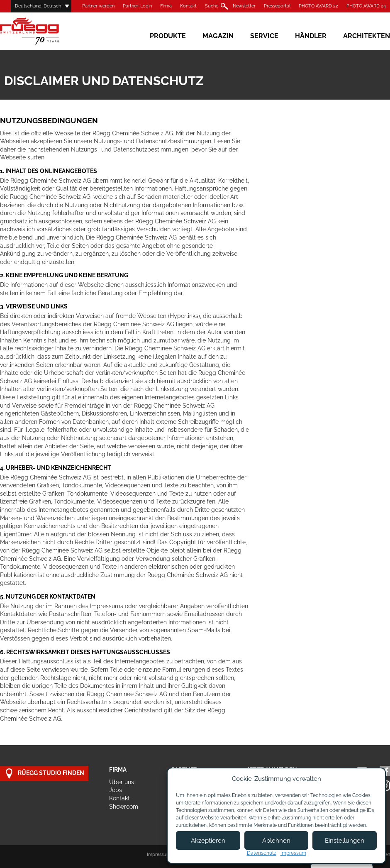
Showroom (124, 807)
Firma (166, 6)
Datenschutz (262, 853)
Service (264, 36)
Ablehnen (276, 841)
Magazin (218, 36)
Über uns (122, 782)
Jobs (116, 790)
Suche (212, 6)
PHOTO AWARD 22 (318, 6)
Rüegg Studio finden (44, 774)
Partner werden (98, 6)
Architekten (367, 36)
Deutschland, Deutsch (38, 6)
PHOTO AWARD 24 (366, 6)
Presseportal (277, 6)
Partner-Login (137, 6)
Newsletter (244, 6)
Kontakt (188, 6)
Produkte (168, 36)
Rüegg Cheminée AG (41, 31)
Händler (311, 36)
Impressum (159, 855)
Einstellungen (345, 841)
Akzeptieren (208, 841)
